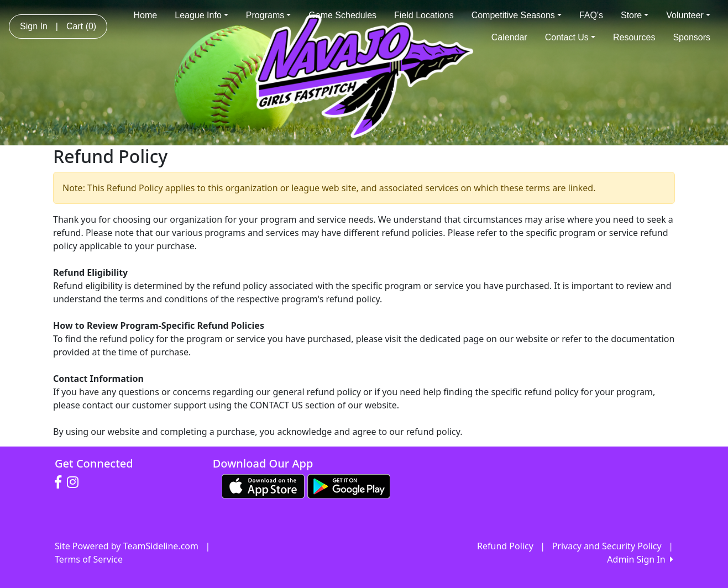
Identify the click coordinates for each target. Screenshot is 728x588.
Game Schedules (342, 15)
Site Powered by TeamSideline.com (127, 546)
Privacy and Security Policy (607, 546)
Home (146, 15)
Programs (268, 15)
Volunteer (688, 15)
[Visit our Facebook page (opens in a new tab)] (61, 482)
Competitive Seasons (517, 15)
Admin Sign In (640, 559)
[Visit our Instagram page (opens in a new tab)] (75, 482)
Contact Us (570, 37)
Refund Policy (505, 546)
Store (635, 15)
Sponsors (692, 37)
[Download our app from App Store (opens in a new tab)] (263, 485)
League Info (201, 15)
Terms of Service (89, 559)
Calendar (509, 37)
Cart (81, 26)
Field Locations (424, 15)
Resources (634, 37)
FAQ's (591, 15)
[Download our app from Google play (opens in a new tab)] (349, 485)
